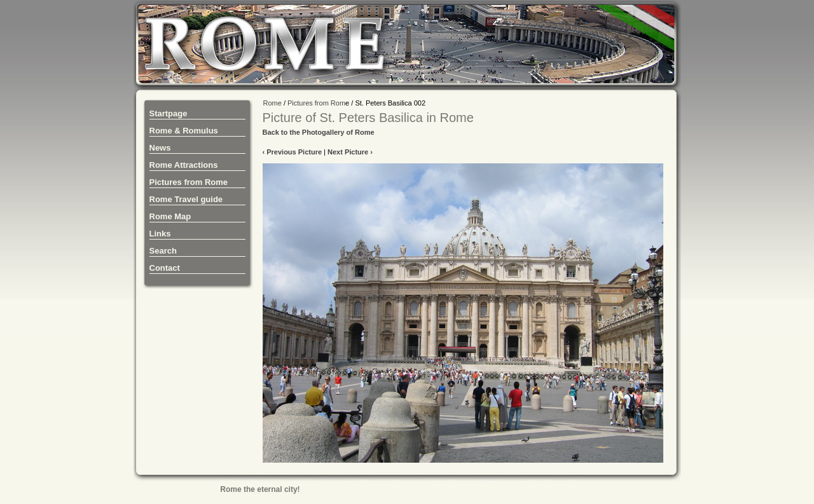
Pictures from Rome (189, 182)
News (160, 148)
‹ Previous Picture (293, 152)
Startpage (169, 113)
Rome (272, 103)
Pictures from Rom (316, 103)
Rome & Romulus (184, 131)
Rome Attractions (184, 165)
